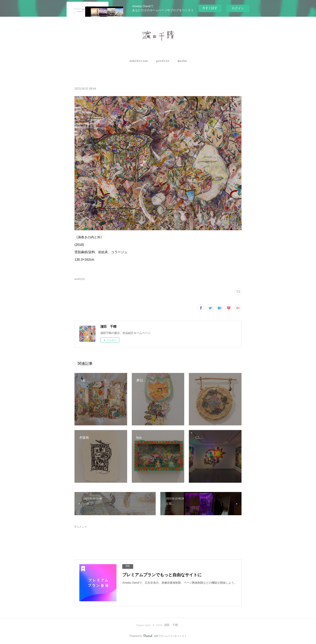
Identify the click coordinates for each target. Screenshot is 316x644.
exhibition (139, 61)
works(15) (80, 279)
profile (163, 61)
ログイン (238, 8)
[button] (139, 61)
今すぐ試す (210, 8)
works (182, 61)
